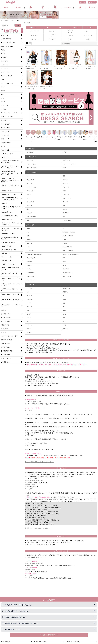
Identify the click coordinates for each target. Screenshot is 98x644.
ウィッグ (65, 200)
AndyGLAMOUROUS (69, 230)
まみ (28, 309)
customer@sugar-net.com (34, 479)
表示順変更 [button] (66, 44)
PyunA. (29, 331)
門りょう (29, 323)
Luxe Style (30, 249)
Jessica (65, 241)
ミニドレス (30, 159)
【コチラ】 (38, 444)
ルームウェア (31, 200)
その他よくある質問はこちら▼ (49, 635)
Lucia (29, 267)
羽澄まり (65, 327)
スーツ (65, 166)
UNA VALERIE (67, 275)
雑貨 (64, 204)
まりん (65, 294)
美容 (28, 207)
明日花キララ (66, 287)
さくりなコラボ (67, 218)
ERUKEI (29, 241)
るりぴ (65, 312)
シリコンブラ (31, 189)
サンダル (29, 182)
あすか (29, 312)
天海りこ (65, 309)
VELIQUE (30, 260)
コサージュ (66, 185)
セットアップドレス (32, 166)
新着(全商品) (30, 150)
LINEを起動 (29, 487)
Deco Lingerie (31, 256)
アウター (29, 193)
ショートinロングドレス (69, 162)
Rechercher (31, 271)
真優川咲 (65, 290)
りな (64, 301)
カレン (65, 320)
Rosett (29, 264)
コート (29, 196)
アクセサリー (66, 182)
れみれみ (29, 294)
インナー (65, 189)
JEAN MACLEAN (68, 234)
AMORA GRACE (32, 278)
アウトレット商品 (32, 215)
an (64, 227)
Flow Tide (66, 267)
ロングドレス (66, 159)
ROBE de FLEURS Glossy (35, 252)
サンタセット (31, 178)
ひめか (29, 327)
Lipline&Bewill (67, 245)
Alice (29, 227)
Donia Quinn (31, 275)
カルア (29, 301)
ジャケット (66, 193)
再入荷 (65, 150)
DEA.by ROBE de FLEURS (71, 252)
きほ (64, 305)
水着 (64, 174)
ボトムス (29, 211)
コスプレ (65, 178)
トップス (65, 207)
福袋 (64, 215)
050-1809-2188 (30, 483)
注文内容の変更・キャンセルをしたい (17, 611)
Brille (65, 256)
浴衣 (28, 174)
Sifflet (65, 264)
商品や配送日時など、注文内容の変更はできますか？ (21, 623)
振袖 (28, 218)
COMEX (65, 238)
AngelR (29, 238)
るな (64, 316)
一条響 (65, 323)
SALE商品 (66, 211)
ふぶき (29, 320)
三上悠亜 (29, 287)
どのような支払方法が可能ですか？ (16, 617)
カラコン (29, 204)
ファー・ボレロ (67, 196)
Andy (29, 230)
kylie (28, 245)
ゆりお (29, 316)
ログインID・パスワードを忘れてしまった (18, 605)
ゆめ (28, 290)
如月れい (29, 305)
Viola (64, 260)
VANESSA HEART (68, 271)
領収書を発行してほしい (13, 629)
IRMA (29, 234)
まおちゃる (30, 298)
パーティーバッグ (32, 185)
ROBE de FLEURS (68, 249)
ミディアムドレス (32, 162)
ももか (65, 298)
